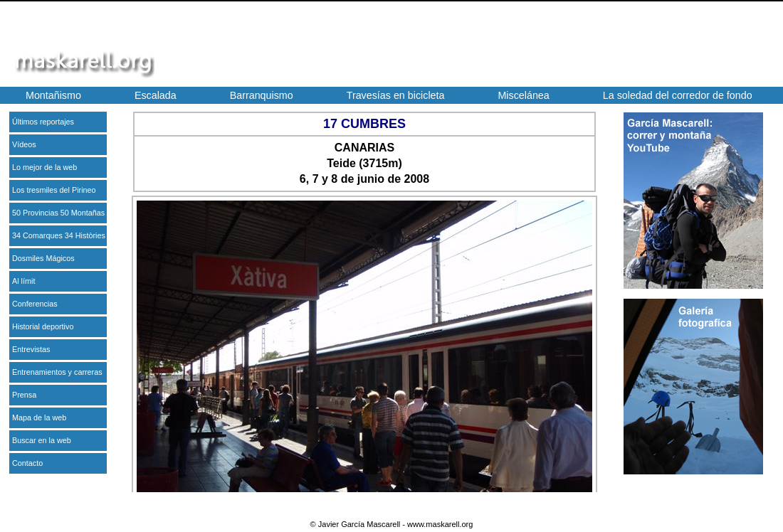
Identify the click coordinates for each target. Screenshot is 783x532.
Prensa (24, 395)
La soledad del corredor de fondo (678, 95)
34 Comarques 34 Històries (59, 235)
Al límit (23, 281)
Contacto (27, 463)
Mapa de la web (39, 417)
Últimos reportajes (43, 122)
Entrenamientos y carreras (57, 372)
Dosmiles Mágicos (43, 258)
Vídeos (24, 144)
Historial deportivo (43, 326)
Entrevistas (31, 349)
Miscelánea (523, 95)
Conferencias (35, 304)
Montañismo (53, 95)
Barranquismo (262, 95)
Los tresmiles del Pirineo (54, 190)
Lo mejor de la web (44, 167)
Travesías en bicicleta (396, 95)
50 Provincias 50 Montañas (58, 213)
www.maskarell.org (440, 524)
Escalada (156, 95)
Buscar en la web (42, 440)
